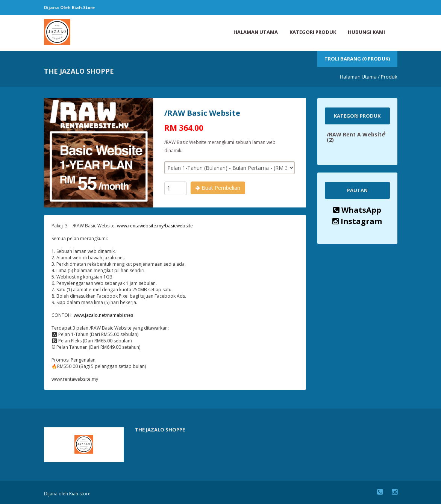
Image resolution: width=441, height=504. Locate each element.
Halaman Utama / (360, 77)
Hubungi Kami (366, 32)
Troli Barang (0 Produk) (357, 59)
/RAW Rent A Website (356, 137)
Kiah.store (83, 7)
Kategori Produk (313, 32)
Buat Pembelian (218, 188)
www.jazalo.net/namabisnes (103, 315)
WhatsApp (357, 210)
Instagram (357, 221)
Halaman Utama (256, 32)
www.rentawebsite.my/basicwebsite (155, 226)
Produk (389, 77)
